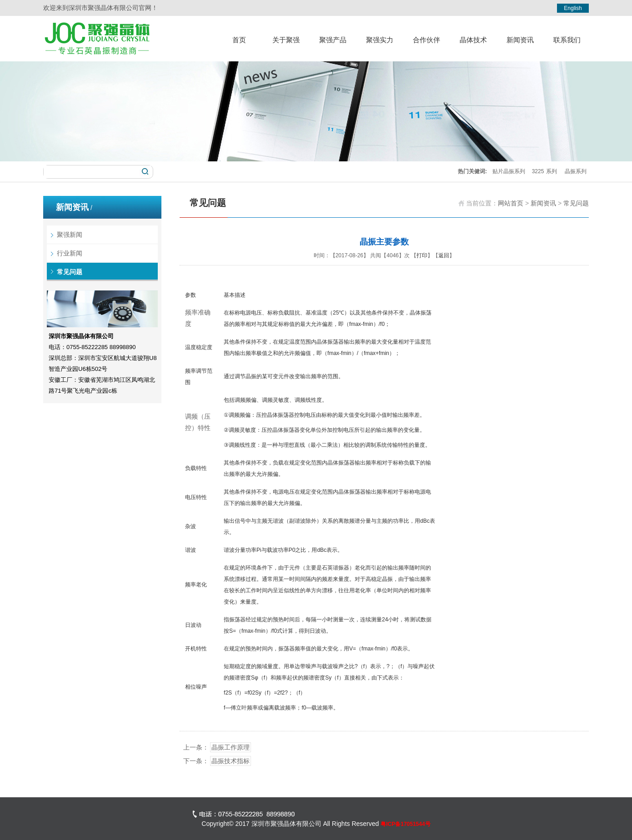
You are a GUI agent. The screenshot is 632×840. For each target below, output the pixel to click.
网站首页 (511, 203)
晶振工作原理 (231, 747)
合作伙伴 (426, 40)
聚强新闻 (70, 235)
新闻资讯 (520, 40)
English (573, 8)
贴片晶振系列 (509, 171)
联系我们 (567, 40)
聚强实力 (380, 40)
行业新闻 (70, 253)
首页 (239, 40)
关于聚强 (286, 40)
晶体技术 (473, 40)
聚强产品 (333, 40)
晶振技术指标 (231, 761)
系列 (552, 171)
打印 (422, 255)
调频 (191, 416)
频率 (191, 312)
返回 (444, 255)
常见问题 (70, 272)
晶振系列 (576, 171)
